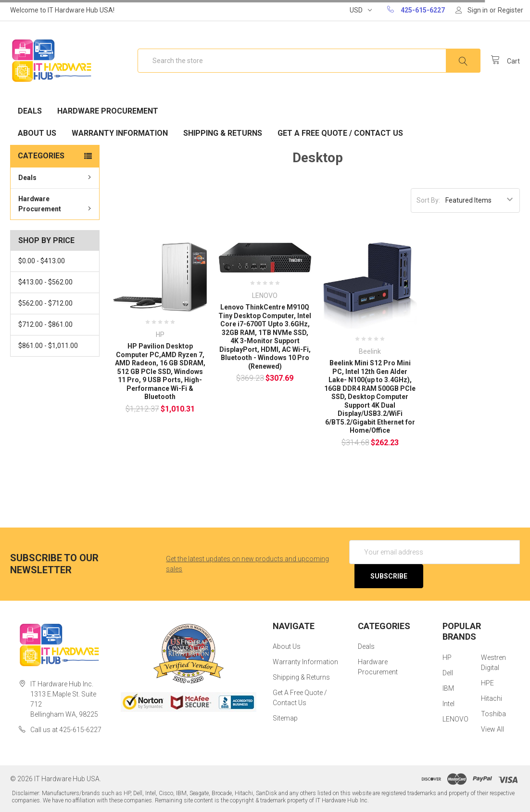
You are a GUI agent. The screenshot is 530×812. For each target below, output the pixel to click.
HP (447, 657)
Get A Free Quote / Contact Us (340, 133)
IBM (448, 688)
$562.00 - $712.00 (45, 303)
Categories (41, 156)
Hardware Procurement (108, 111)
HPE (487, 683)
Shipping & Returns (223, 133)
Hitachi (492, 698)
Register (511, 10)
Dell (448, 673)
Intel (448, 704)
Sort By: (428, 200)
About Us (37, 133)
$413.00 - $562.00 (45, 282)
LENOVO (455, 719)
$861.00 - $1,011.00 (48, 346)
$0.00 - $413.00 (42, 261)
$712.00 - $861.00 (45, 324)
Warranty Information (120, 133)
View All (492, 729)
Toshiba (493, 714)
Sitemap (285, 718)
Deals (30, 111)
